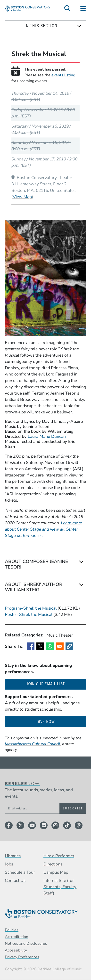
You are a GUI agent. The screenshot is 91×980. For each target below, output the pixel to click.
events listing (63, 75)
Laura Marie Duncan (47, 436)
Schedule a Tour (20, 872)
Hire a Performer (59, 856)
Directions (53, 864)
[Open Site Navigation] (83, 8)
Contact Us (15, 880)
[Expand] (79, 26)
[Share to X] (40, 646)
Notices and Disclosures (26, 944)
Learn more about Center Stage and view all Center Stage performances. (43, 529)
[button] (69, 646)
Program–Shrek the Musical (31, 608)
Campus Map (56, 872)
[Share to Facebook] (31, 646)
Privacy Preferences (22, 957)
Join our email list (56, 684)
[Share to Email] (60, 646)
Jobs (9, 864)
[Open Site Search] (67, 8)
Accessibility (16, 950)
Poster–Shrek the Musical (29, 614)
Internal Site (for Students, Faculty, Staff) (60, 887)
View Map (22, 197)
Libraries (13, 856)
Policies (12, 930)
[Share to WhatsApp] (50, 646)
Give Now (45, 722)
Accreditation (17, 937)
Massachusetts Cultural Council (33, 744)
